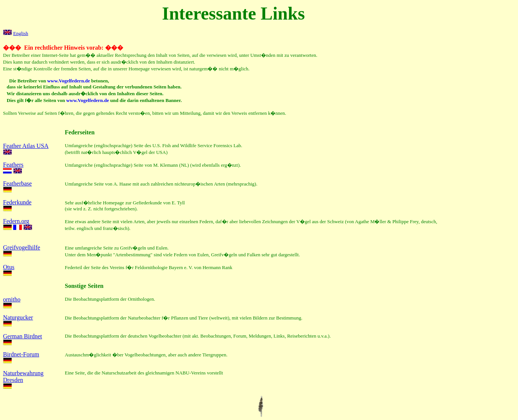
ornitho (12, 299)
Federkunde (17, 202)
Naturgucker (18, 317)
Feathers (13, 165)
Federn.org (16, 221)
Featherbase (17, 183)
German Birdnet (23, 336)
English (21, 33)
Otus (9, 267)
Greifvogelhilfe (22, 247)
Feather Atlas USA (26, 146)
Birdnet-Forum (21, 354)
